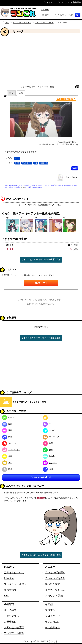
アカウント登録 (54, 596)
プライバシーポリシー (17, 584)
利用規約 (9, 578)
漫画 (7, 424)
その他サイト (53, 627)
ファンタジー (27, 163)
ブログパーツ (53, 616)
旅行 (48, 443)
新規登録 (41, 498)
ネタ (7, 463)
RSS (6, 596)
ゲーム (8, 417)
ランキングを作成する (41, 477)
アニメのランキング (22, 22)
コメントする (41, 283)
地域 (48, 469)
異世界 (17, 163)
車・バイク (51, 437)
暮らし (49, 456)
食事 (7, 456)
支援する (50, 610)
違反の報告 (10, 610)
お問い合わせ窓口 (14, 627)
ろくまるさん (72, 177)
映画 (7, 430)
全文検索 (45, 9)
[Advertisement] (41, 59)
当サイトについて (14, 572)
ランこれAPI (52, 622)
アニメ (17, 158)
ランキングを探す (55, 572)
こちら (23, 187)
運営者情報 (10, 590)
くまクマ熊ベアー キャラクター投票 (51, 22)
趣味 (48, 450)
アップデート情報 (14, 633)
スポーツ (9, 443)
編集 (75, 168)
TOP (7, 22)
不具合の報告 (12, 616)
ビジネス (50, 463)
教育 (7, 469)
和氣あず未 (44, 163)
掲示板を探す (53, 584)
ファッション (11, 450)
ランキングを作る (55, 578)
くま (36, 163)
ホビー (8, 437)
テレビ (49, 430)
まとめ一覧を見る (55, 590)
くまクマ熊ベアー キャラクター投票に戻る (41, 259)
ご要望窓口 (10, 622)
